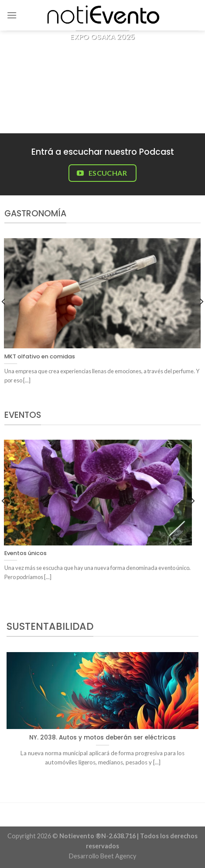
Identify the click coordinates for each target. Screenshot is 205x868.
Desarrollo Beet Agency (102, 856)
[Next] (192, 518)
